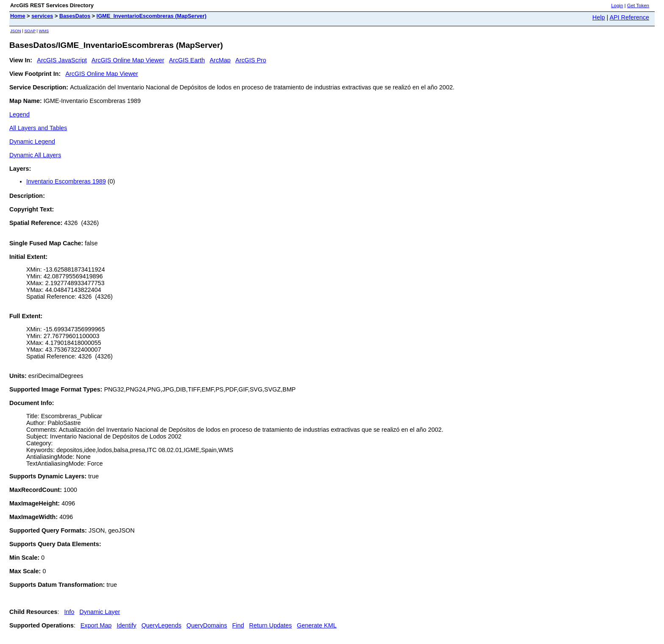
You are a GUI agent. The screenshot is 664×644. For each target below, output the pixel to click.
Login (617, 6)
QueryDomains (207, 625)
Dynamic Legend (32, 142)
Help (599, 17)
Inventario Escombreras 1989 (66, 181)
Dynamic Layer (100, 612)
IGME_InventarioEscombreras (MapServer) (152, 16)
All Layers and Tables (38, 128)
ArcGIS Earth (187, 60)
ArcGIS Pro (251, 60)
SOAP (30, 31)
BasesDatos (75, 16)
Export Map (96, 625)
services (42, 16)
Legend (19, 114)
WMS (44, 31)
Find (238, 625)
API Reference (629, 17)
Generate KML (317, 625)
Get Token (638, 6)
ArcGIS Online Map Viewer (128, 60)
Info (69, 612)
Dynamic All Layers (35, 155)
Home (18, 16)
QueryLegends (161, 625)
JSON (16, 31)
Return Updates (270, 625)
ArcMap (220, 60)
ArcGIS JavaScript (62, 60)
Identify (127, 625)
